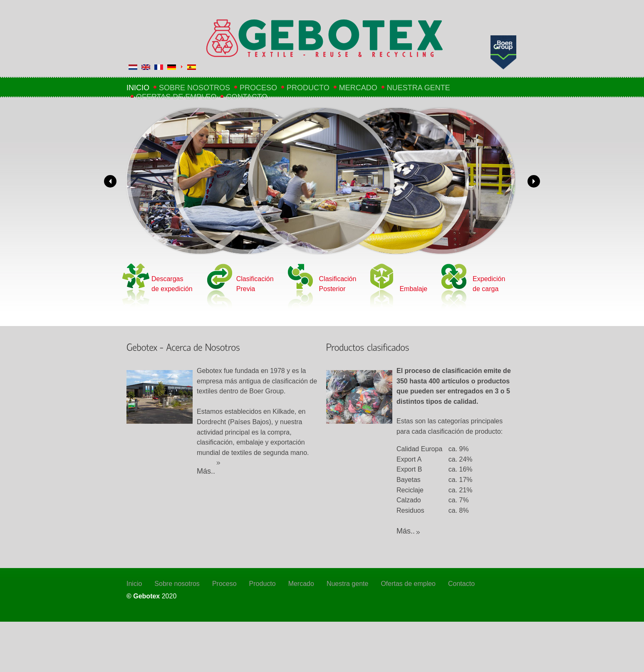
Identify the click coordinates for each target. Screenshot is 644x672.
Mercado (358, 88)
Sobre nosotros (194, 88)
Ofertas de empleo (176, 97)
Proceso (258, 88)
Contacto (246, 97)
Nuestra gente (419, 88)
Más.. (206, 471)
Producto (308, 88)
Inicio (138, 88)
